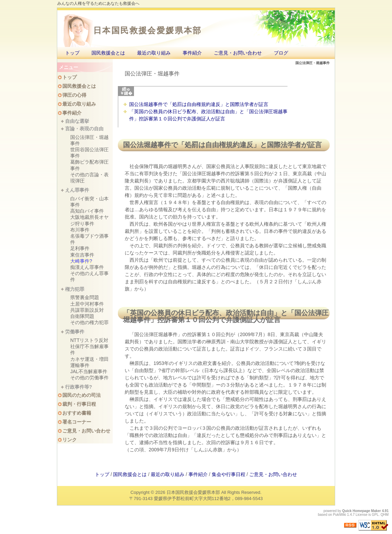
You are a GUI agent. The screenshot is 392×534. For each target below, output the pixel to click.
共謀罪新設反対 (87, 310)
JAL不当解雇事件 (89, 371)
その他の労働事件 (89, 378)
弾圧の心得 (74, 95)
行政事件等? (79, 387)
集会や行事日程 (229, 474)
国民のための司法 (82, 395)
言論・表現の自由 (84, 129)
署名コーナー (77, 422)
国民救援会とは (108, 53)
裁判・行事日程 (79, 404)
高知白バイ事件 (87, 211)
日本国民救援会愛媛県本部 (148, 30)
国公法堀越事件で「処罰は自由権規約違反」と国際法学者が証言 (199, 104)
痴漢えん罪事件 (87, 267)
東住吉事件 (82, 255)
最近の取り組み (154, 53)
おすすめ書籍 (77, 413)
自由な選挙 (77, 121)
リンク (70, 440)
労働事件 (75, 332)
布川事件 (80, 230)
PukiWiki (340, 515)
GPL (375, 515)
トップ (72, 53)
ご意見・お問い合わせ (238, 53)
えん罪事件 (77, 190)
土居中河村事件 (87, 304)
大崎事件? (81, 261)
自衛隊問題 (82, 316)
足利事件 (80, 248)
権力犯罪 (75, 289)
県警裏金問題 (85, 297)
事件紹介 (192, 53)
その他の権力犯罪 (89, 322)
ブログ (281, 53)
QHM (385, 515)
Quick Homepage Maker (361, 511)
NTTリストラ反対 (89, 340)
